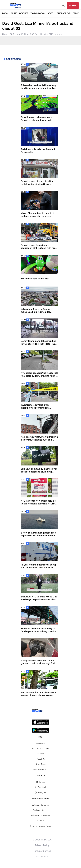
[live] (73, 6)
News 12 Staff (8, 34)
